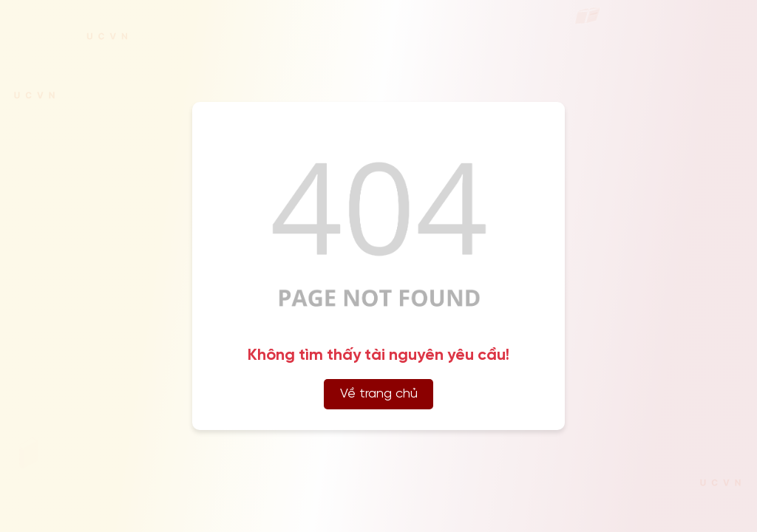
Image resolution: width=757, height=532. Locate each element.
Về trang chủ (379, 394)
